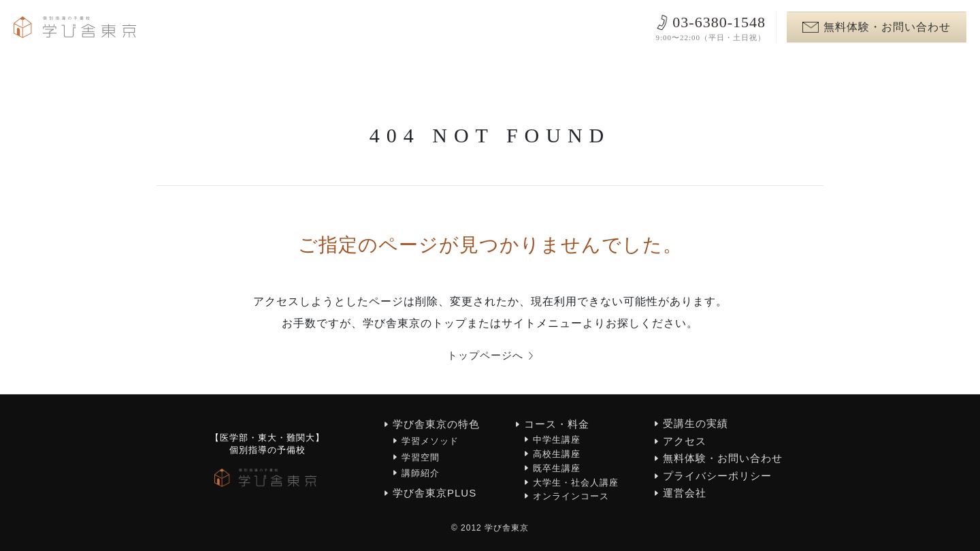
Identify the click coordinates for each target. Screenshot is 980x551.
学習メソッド (430, 442)
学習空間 (421, 457)
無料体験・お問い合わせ (877, 27)
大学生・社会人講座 (576, 483)
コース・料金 (557, 425)
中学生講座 (557, 440)
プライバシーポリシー (717, 476)
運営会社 (685, 493)
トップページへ (490, 356)
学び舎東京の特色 (436, 425)
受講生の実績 (696, 424)
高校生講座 (557, 454)
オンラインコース (571, 497)
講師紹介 (421, 473)
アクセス (685, 441)
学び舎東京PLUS (435, 493)
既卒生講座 (557, 468)
